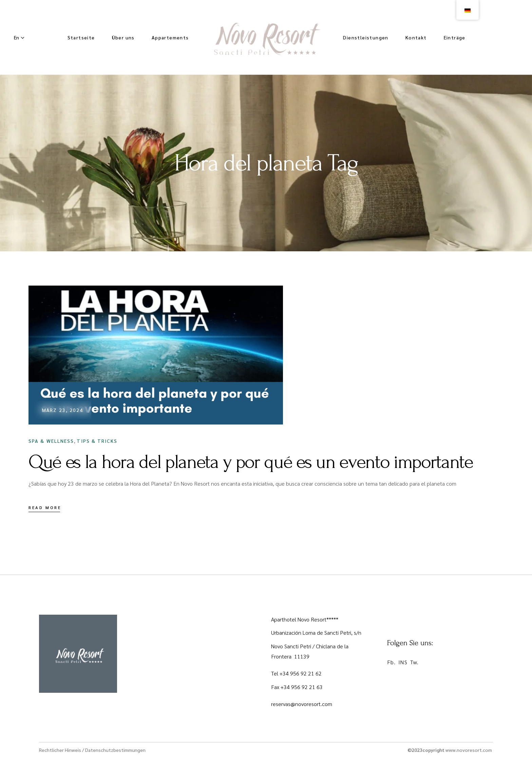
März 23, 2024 (63, 410)
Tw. (414, 662)
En (16, 37)
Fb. (391, 662)
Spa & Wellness (51, 441)
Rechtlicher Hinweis (60, 750)
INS (403, 662)
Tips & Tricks (97, 441)
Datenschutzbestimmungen (115, 750)
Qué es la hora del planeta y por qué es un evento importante (251, 462)
